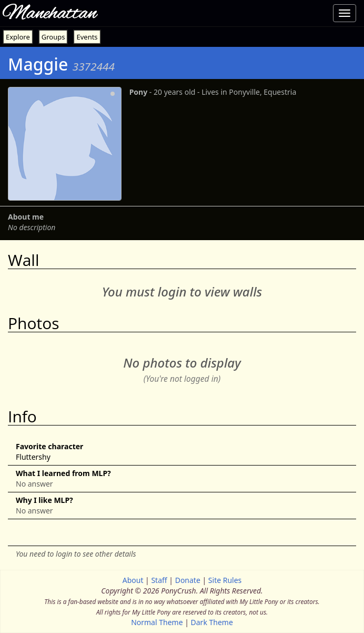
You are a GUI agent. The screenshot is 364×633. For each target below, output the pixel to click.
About (133, 580)
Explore (18, 37)
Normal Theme (157, 622)
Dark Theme (212, 622)
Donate (188, 580)
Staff (159, 580)
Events (87, 37)
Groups (53, 37)
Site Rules (225, 580)
